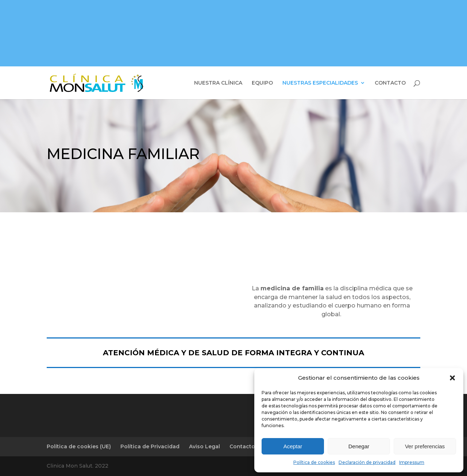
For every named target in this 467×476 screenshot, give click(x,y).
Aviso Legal (204, 446)
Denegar (359, 446)
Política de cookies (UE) (79, 446)
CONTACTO (390, 83)
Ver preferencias (425, 446)
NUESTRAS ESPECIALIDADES (320, 83)
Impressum (412, 462)
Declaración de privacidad (367, 462)
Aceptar (293, 446)
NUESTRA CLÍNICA (218, 83)
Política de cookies (314, 462)
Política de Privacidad (150, 446)
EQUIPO (262, 83)
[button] (452, 378)
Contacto (242, 446)
